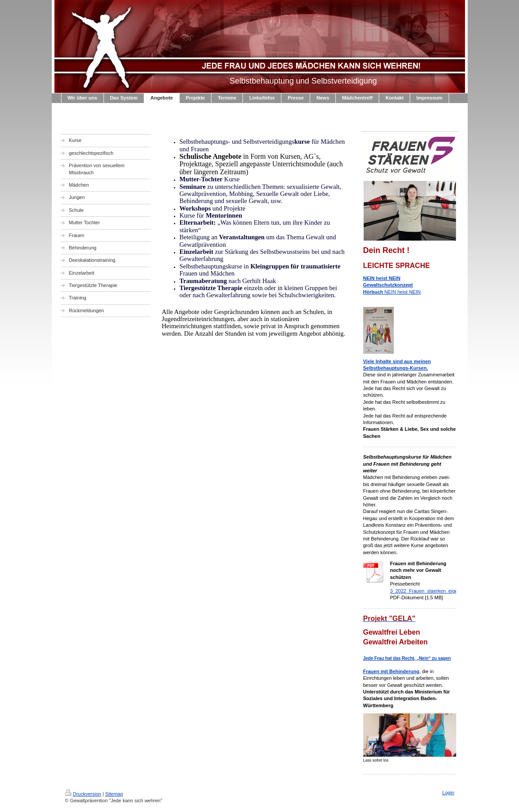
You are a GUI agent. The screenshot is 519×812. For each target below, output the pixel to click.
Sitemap (114, 794)
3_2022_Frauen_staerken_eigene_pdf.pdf (436, 591)
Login (448, 793)
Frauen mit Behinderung (391, 671)
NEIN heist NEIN (392, 285)
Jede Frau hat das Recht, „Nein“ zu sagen (407, 658)
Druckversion (83, 794)
